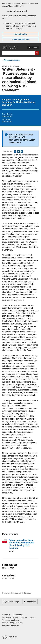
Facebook (18, 152)
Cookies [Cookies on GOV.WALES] (24, 617)
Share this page (13, 602)
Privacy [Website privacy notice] (32, 617)
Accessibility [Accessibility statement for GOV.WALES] (18, 615)
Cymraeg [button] (33, 47)
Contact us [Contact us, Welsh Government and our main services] (6, 615)
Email (22, 152)
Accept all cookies (20, 34)
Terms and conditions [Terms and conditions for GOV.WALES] (10, 620)
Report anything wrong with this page (17, 593)
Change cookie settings (20, 39)
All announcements (12, 60)
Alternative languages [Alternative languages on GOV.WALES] (11, 625)
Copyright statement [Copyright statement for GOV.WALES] (10, 617)
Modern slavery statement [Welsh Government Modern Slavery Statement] (12, 623)
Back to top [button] (31, 602)
